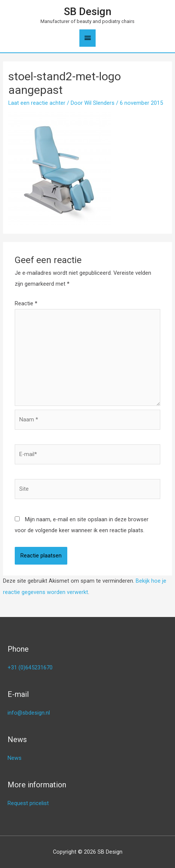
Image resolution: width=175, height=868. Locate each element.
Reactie (26, 303)
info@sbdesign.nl (29, 713)
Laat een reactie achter (37, 103)
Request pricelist (28, 803)
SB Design (88, 12)
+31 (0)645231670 (30, 667)
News (15, 758)
